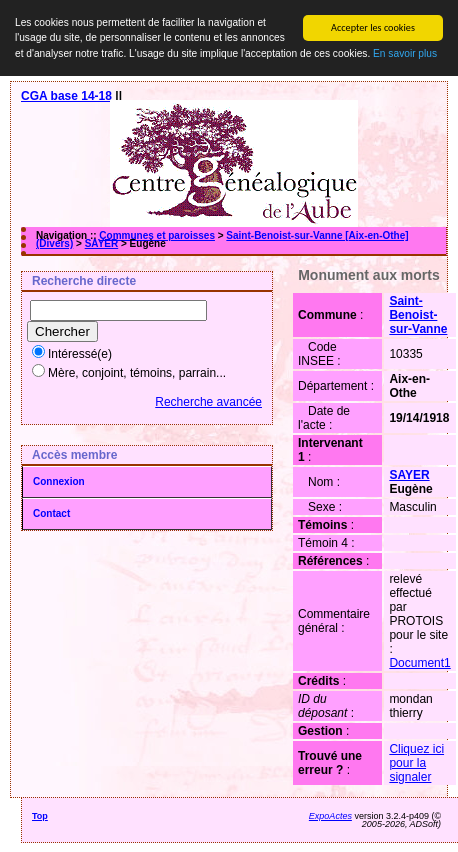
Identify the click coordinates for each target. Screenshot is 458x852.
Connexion (59, 481)
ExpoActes (330, 816)
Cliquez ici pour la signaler (416, 763)
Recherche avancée (208, 402)
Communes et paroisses (157, 235)
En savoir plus (405, 53)
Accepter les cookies (373, 27)
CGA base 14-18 (66, 96)
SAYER (102, 243)
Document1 (419, 663)
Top (40, 816)
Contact (51, 513)
